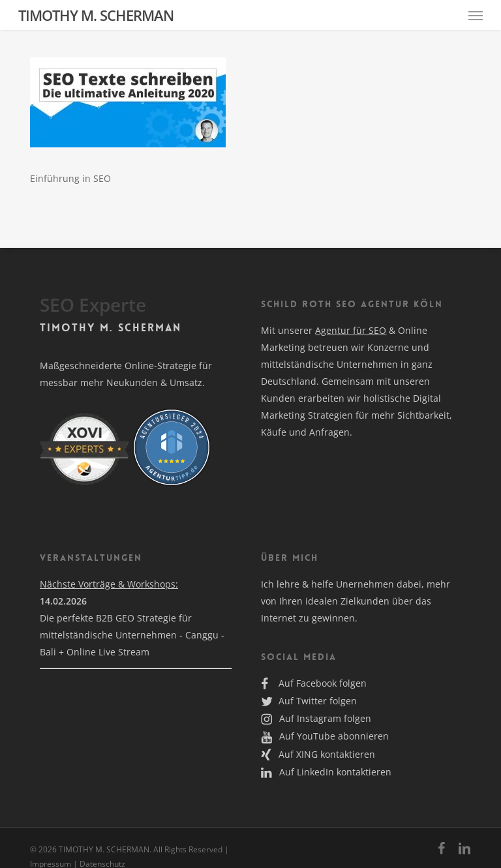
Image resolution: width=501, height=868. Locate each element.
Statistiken (299, 122)
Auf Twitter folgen (309, 701)
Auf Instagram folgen (316, 718)
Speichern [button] (368, 315)
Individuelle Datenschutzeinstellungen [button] (251, 392)
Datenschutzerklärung (169, 260)
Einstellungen (55, 285)
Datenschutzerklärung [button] (256, 423)
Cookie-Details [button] (188, 423)
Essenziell (296, 41)
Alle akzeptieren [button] (133, 315)
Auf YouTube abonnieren (325, 736)
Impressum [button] (319, 423)
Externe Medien (310, 202)
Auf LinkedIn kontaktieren (326, 772)
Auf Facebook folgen (314, 683)
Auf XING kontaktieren (318, 754)
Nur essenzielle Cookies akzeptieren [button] (250, 353)
